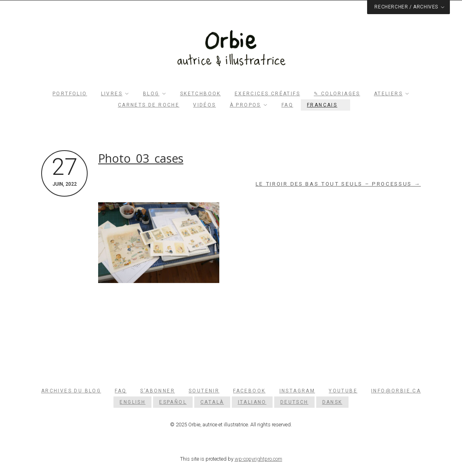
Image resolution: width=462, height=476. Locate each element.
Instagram (297, 391)
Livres (112, 94)
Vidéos (204, 105)
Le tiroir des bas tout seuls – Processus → (338, 184)
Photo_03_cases (141, 158)
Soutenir (204, 391)
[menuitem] (325, 105)
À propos (245, 105)
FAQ (287, 105)
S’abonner (157, 391)
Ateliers (388, 94)
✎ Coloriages (337, 94)
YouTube (343, 391)
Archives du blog (71, 391)
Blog (151, 94)
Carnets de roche (149, 105)
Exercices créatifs (267, 94)
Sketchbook (201, 94)
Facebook (249, 391)
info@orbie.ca (396, 391)
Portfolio (70, 94)
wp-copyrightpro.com (258, 459)
